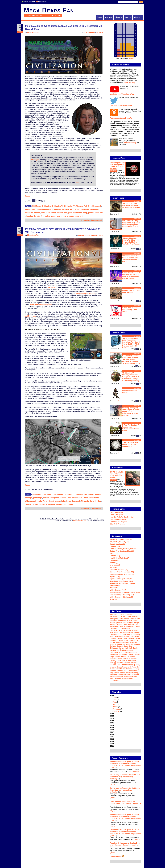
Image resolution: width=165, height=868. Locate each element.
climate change (116, 638)
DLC (126, 648)
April (114, 704)
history (98, 494)
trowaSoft (131, 58)
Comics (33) (115, 546)
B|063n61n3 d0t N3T (80, 520)
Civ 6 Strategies (116, 512)
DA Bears (126, 644)
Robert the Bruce (40, 504)
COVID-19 (133, 642)
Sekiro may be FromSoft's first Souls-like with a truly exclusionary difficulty (125, 777)
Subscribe (42, 2)
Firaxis (117, 657)
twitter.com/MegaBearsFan (121, 105)
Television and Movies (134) (121, 581)
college (131, 638)
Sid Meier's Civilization (42, 206)
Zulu (65, 504)
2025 (112, 714)
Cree (90, 206)
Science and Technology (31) (122, 572)
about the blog (130, 83)
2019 (112, 727)
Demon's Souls (122, 646)
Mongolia (85, 501)
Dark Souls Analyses (118, 522)
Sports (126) (115, 577)
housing (29, 216)
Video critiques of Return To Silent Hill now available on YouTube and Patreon (131, 241)
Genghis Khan (95, 501)
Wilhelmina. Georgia (33, 501)
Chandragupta (54, 501)
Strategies (35, 160)
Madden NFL (122, 671)
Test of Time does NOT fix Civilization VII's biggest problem (131, 205)
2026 (125, 703)
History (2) (114, 560)
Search (119, 17)
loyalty (46, 498)
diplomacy (114, 648)
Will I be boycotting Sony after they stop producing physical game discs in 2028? (131, 224)
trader (53, 213)
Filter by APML (30, 2)
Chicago (129, 623)
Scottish (29, 504)
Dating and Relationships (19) (122, 551)
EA (118, 650)
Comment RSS (117, 857)
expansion (114, 654)
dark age (29, 498)
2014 (112, 739)
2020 (112, 725)
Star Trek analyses (118, 524)
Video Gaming (89, 32)
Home (99, 17)
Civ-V (137, 636)
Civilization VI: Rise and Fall (75, 206)
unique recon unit (76, 216)
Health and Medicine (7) (120, 558)
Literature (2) (115, 565)
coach (125, 638)
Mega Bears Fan (49, 10)
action (121, 615)
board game (132, 621)
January (116, 711)
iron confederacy (82, 209)
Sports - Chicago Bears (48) (121, 579)
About (128, 17)
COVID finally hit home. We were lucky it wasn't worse (117, 475)
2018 (112, 730)
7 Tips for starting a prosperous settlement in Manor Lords (131, 428)
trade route (46, 213)
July (114, 697)
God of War (126, 661)
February (116, 709)
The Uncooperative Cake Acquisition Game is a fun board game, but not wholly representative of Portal (131, 343)
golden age (38, 498)
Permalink (86, 220)
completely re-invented (85, 293)
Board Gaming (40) (118, 544)
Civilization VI (57, 206)
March (115, 707)
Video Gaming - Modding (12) (122, 595)
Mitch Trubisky (115, 679)
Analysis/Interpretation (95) (121, 539)
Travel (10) (114, 588)
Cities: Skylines (128, 625)
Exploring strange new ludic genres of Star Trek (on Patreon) (117, 166)
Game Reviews (97, 235)
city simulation (126, 626)
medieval (128, 675)
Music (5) (114, 567)
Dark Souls (135, 644)
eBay (132, 650)
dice (130, 646)
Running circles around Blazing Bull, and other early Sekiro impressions (125, 844)
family (130, 654)
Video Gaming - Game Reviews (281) (125, 592)
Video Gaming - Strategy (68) (122, 597)
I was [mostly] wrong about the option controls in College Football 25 (125, 802)
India (63, 501)
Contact (138, 17)
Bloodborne (122, 621)
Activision (128, 615)
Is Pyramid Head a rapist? (130, 391)
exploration (123, 654)
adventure (114, 617)
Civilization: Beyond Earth (125, 636)
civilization (114, 628)
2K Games (114, 615)
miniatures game (130, 677)
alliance (37, 213)
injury (138, 665)
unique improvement (59, 216)
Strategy (100, 32)
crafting (113, 644)
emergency (54, 498)
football (125, 656)
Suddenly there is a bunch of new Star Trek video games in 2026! (131, 258)
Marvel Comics (125, 673)
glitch (119, 661)
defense (113, 646)
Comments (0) (97, 220)
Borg (112, 623)
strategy (91, 494)
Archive (109, 17)
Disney (121, 648)
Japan (134, 667)
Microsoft (135, 675)
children (119, 625)
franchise (114, 659)
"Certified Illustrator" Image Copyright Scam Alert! (131, 444)
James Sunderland (124, 667)
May (114, 702)
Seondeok (76, 501)
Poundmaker (30, 209)
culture (119, 644)
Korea (69, 501)
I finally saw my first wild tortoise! (131, 291)
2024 (112, 716)
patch (79, 182)
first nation (45, 216)
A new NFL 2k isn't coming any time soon (130, 310)
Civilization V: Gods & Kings (129, 633)
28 (119, 401)
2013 (112, 741)
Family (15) (114, 553)
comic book (133, 640)
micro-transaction (117, 677)
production (77, 213)
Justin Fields (120, 669)
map (112, 673)
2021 (112, 723)
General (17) (115, 556)
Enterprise (127, 652)
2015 (112, 737)
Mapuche (52, 504)
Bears (138, 619)
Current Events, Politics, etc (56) (123, 549)
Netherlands (94, 498)
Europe (134, 652)
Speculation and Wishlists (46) (122, 574)
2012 (112, 744)
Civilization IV (57, 494)
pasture (91, 213)
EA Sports (125, 650)
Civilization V (116, 630)
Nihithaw (57, 209)
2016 (112, 734)
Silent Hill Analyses (118, 519)
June (115, 700)
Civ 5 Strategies (116, 515)
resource (99, 213)
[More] (28, 196)
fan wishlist (52, 287)
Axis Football (124, 619)
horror (113, 665)
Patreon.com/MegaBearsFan (121, 118)
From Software (124, 659)
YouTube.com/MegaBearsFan (122, 94)
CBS (123, 623)
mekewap (29, 213)
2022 (112, 721)
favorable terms (68, 209)
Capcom (117, 623)
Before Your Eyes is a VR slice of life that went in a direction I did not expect (131, 276)
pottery (60, 213)
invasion (113, 667)
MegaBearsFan (33, 32)
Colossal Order (122, 640)
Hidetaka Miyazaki (124, 663)
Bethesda (113, 621)
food (66, 213)
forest (133, 657)
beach (132, 619)
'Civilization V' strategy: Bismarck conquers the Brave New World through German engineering (131, 377)
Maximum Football (117, 675)
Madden (113, 671)
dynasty (113, 650)
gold (70, 213)
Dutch (85, 498)
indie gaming (128, 665)
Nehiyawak (97, 206)
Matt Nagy (135, 673)
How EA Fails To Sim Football (122, 517)
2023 (112, 718)
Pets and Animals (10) (119, 570)
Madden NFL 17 (134, 671)
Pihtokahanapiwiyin (44, 209)
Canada (37, 216)
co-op (112, 642)
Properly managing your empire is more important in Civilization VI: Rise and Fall (131, 411)
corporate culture (122, 642)
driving (136, 648)
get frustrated (31, 316)
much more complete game (41, 305)
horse (119, 665)
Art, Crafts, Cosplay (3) (119, 542)
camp (85, 213)
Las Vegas (137, 669)
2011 (112, 746)
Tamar (45, 501)
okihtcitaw (94, 209)
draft (130, 648)
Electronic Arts (116, 652)
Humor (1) (114, 563)
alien (120, 617)
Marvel (116, 673)
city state (136, 626)
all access (127, 617)
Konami (129, 669)
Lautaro (59, 504)
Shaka (71, 504)
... (135, 185)
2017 (112, 732)
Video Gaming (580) (118, 590)
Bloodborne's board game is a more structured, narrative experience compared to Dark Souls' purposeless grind (125, 764)
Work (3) (113, 599)
